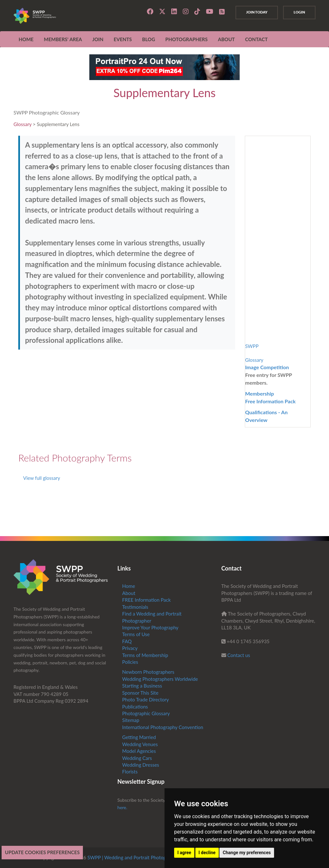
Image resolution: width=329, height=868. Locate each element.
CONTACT (256, 39)
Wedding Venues (140, 744)
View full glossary (42, 478)
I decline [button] (207, 853)
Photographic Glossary (146, 713)
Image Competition (267, 367)
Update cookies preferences (42, 852)
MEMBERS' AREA (63, 39)
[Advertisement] (127, 401)
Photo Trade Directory (145, 699)
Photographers (187, 39)
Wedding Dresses (141, 765)
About (129, 593)
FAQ (127, 641)
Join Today (257, 12)
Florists (130, 772)
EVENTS (123, 39)
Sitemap (131, 720)
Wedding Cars (137, 758)
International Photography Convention (163, 727)
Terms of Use (136, 634)
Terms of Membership (145, 655)
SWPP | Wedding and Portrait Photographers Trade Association (154, 857)
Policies (130, 662)
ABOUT (226, 39)
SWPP (252, 346)
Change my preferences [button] (247, 853)
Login (299, 12)
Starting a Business (142, 686)
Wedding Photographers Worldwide (160, 679)
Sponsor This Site (140, 693)
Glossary (22, 124)
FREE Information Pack (146, 600)
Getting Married (139, 737)
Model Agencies (139, 751)
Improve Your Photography (150, 627)
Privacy (130, 648)
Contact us (239, 655)
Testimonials (135, 607)
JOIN (98, 39)
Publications (135, 707)
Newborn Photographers (148, 672)
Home (26, 39)
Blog (148, 39)
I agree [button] (184, 853)
